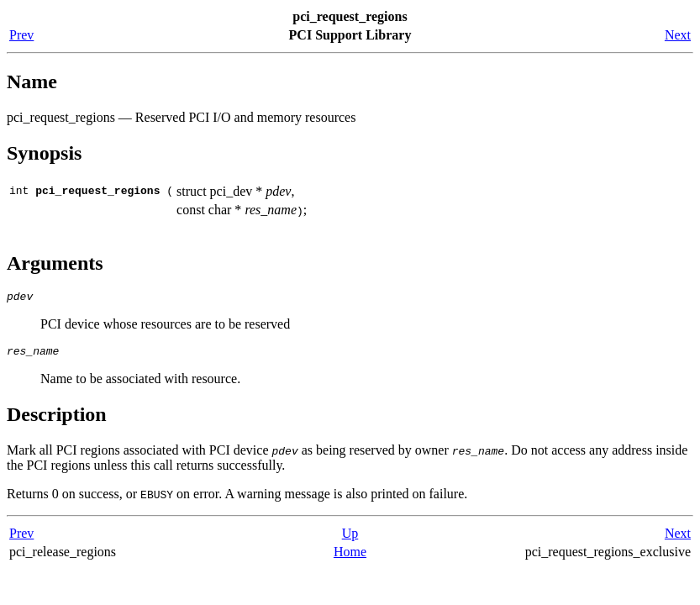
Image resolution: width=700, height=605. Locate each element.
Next (678, 35)
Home (350, 557)
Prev (21, 35)
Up (350, 538)
